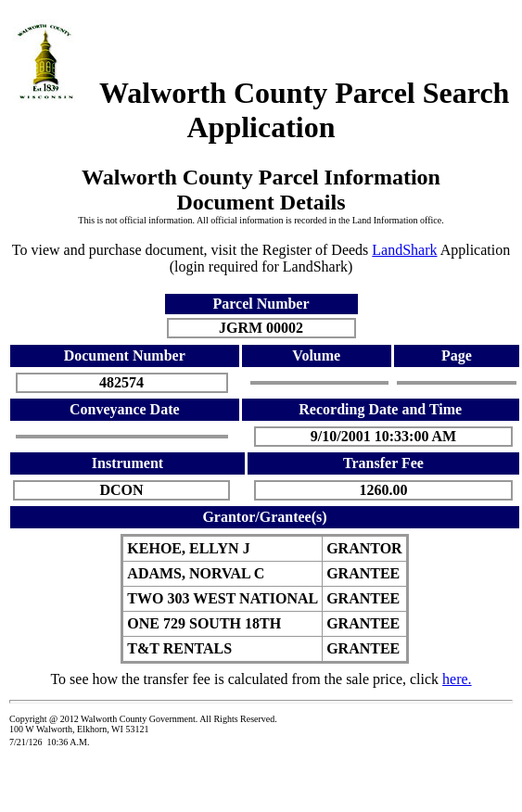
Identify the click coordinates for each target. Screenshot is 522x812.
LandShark (404, 250)
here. (457, 679)
